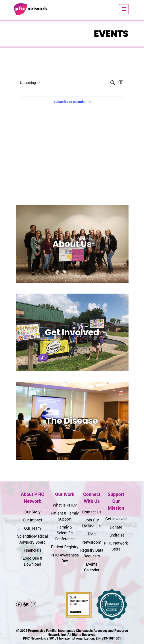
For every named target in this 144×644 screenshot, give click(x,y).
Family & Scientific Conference (65, 533)
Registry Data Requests (92, 553)
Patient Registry (65, 547)
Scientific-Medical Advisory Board (32, 539)
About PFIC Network (33, 498)
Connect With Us (92, 498)
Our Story (33, 512)
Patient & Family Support (65, 516)
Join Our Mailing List (92, 523)
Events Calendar (92, 567)
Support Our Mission (116, 501)
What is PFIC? (65, 505)
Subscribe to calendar (69, 102)
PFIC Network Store (116, 546)
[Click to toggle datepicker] (30, 83)
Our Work (65, 494)
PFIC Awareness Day (65, 558)
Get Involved (116, 519)
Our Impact (32, 520)
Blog (92, 534)
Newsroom (92, 542)
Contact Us (92, 512)
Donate (116, 527)
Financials (32, 550)
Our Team (33, 528)
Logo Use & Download (32, 561)
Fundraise (116, 535)
